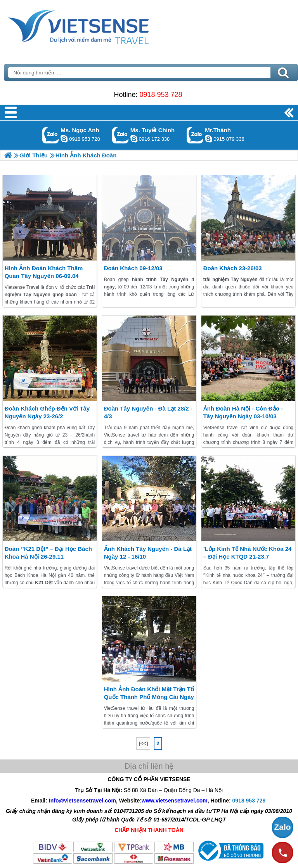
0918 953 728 (161, 95)
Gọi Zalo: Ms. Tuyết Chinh (120, 135)
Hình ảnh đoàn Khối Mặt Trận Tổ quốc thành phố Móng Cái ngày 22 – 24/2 (149, 697)
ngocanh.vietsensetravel (64, 139)
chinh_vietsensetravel (134, 139)
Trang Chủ (98, 25)
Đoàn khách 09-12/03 (133, 268)
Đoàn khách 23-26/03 (233, 268)
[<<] (143, 743)
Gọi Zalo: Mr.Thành (195, 135)
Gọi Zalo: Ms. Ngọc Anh (51, 135)
